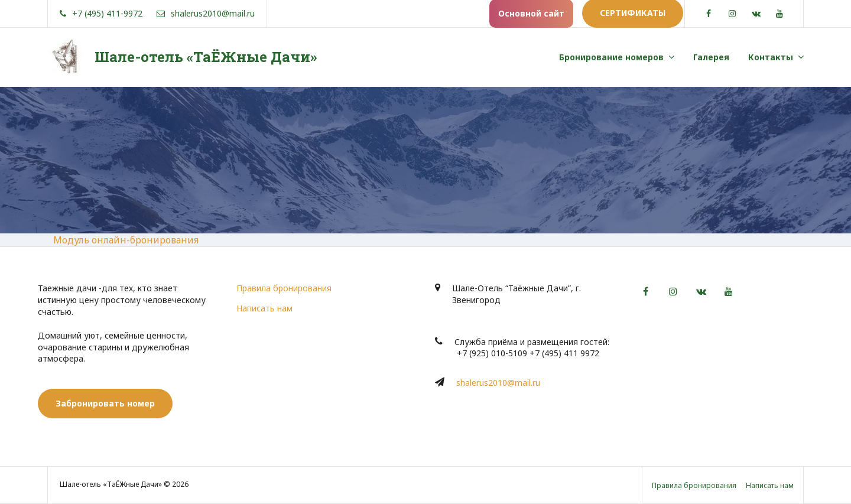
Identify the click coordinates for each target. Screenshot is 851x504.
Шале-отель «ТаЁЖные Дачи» (206, 57)
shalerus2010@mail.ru (498, 383)
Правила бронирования (284, 288)
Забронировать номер (105, 403)
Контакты (771, 57)
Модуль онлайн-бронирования (126, 240)
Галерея (711, 57)
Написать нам (264, 308)
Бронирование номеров (611, 57)
